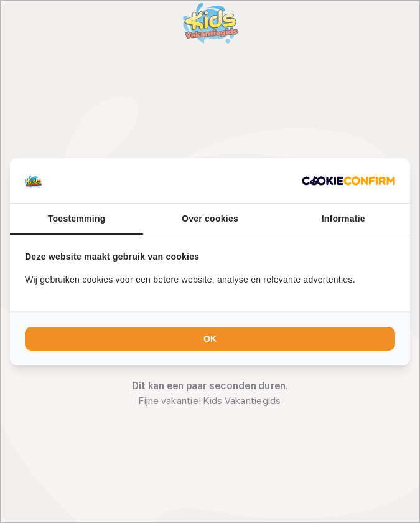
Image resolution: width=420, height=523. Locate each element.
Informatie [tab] (343, 219)
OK (210, 339)
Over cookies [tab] (210, 219)
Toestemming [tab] (77, 219)
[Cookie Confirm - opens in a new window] (348, 181)
